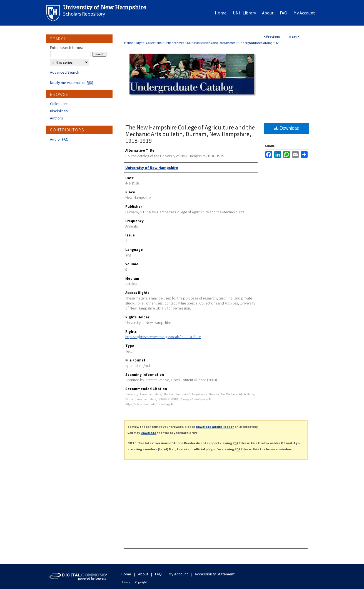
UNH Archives (174, 43)
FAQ (158, 574)
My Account (178, 574)
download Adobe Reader (215, 427)
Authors (57, 118)
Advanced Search (65, 72)
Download (287, 128)
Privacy (126, 582)
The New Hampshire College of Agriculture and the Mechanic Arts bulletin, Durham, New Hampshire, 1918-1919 (190, 134)
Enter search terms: (66, 48)
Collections (59, 104)
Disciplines (59, 111)
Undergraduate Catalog (255, 43)
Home (129, 43)
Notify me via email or (72, 83)
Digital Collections (149, 43)
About (143, 574)
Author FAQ (59, 139)
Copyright (141, 582)
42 (277, 43)
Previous (273, 37)
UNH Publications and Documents (211, 43)
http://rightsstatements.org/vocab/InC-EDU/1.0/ (163, 337)
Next (293, 37)
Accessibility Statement (215, 574)
